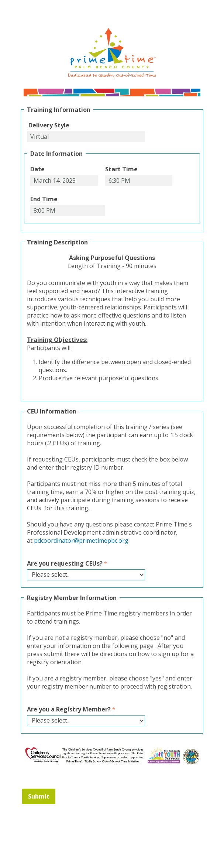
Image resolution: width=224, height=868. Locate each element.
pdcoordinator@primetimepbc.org (81, 541)
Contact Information (112, 835)
